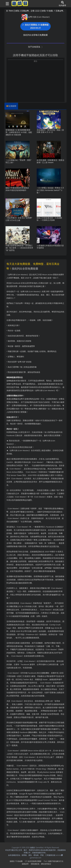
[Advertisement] (35, 79)
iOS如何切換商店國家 (33, 861)
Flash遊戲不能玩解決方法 (54, 861)
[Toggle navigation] (6, 4)
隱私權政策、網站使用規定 (41, 864)
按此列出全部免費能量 (25, 268)
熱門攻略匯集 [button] (35, 47)
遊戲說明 (25, 864)
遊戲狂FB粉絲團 (16, 861)
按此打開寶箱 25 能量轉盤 (35, 26)
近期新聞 (13, 106)
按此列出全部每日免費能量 (35, 35)
